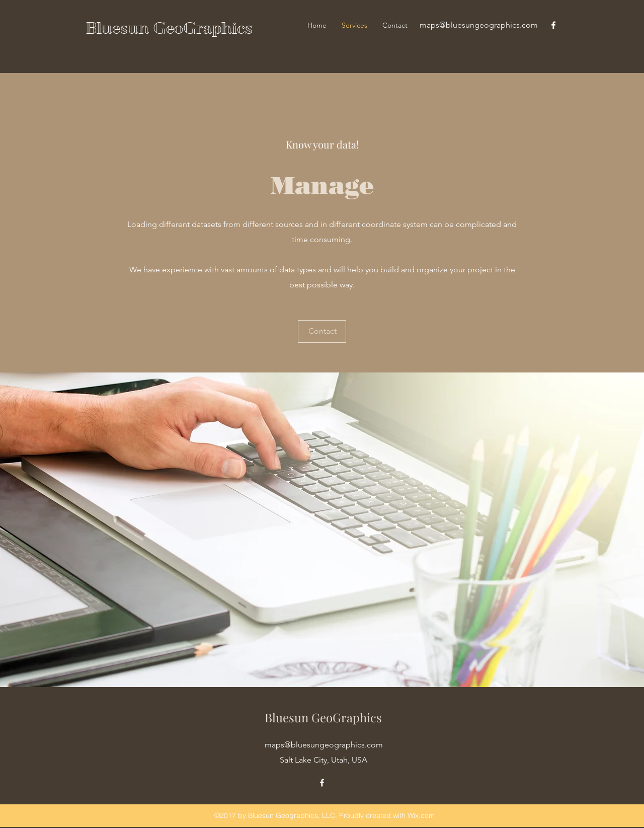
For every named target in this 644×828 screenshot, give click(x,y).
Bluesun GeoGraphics (169, 28)
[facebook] (553, 25)
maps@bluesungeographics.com (479, 25)
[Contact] (322, 331)
